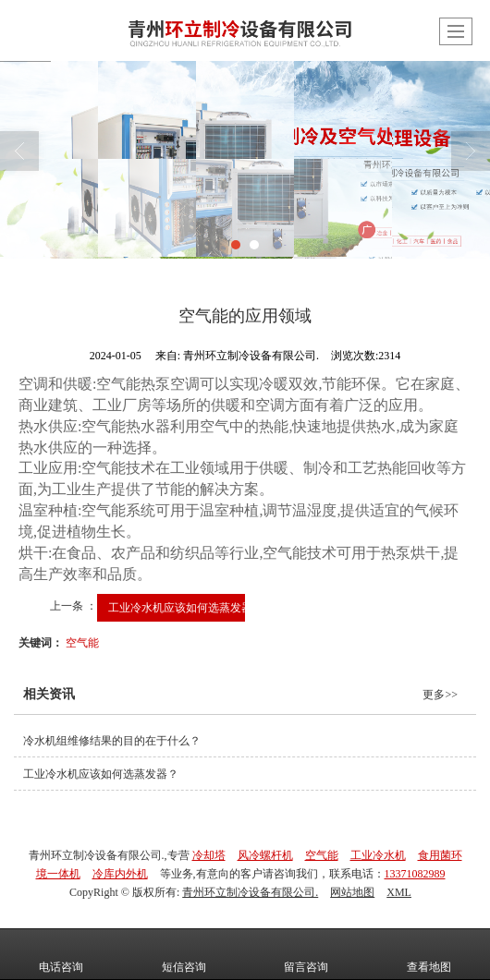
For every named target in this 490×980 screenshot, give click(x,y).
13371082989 (415, 874)
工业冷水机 (378, 855)
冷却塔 (209, 855)
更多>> (440, 695)
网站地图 (352, 892)
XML (399, 892)
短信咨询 (184, 954)
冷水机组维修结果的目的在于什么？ (112, 741)
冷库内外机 (120, 874)
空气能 (82, 643)
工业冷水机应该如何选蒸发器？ (186, 608)
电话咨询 (61, 954)
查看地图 (429, 954)
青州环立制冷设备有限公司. (250, 892)
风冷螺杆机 (265, 855)
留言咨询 (306, 954)
